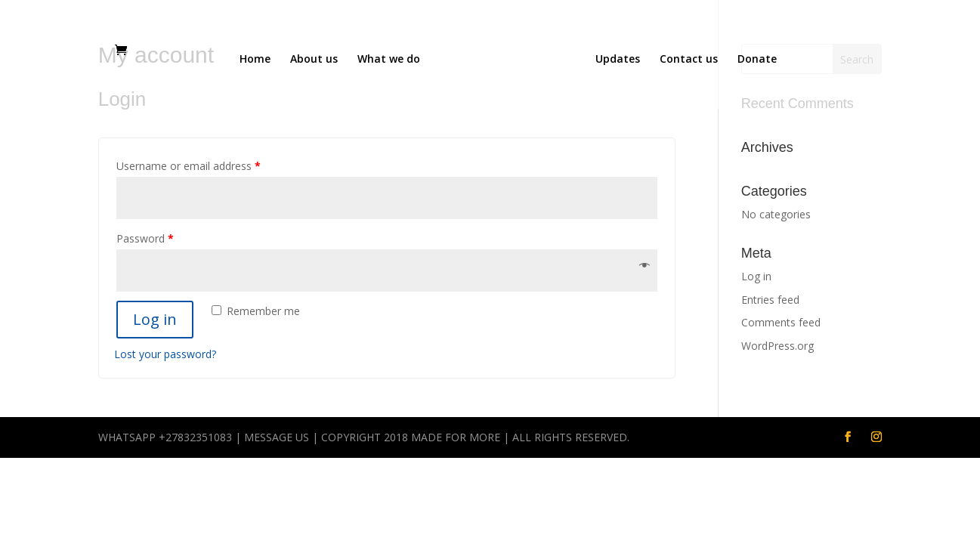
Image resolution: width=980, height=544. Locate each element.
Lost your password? (165, 354)
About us (314, 60)
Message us (277, 437)
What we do (389, 60)
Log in (155, 319)
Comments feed (781, 322)
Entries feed (770, 300)
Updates (618, 60)
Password (145, 238)
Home (255, 60)
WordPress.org (778, 346)
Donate (757, 60)
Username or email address (189, 166)
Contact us (689, 60)
